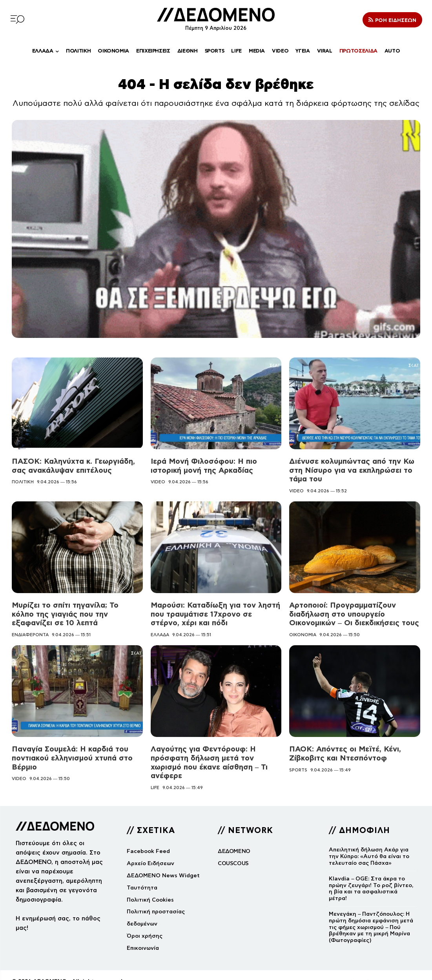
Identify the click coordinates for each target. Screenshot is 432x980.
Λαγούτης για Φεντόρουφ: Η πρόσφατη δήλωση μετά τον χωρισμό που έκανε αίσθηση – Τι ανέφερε (215, 754)
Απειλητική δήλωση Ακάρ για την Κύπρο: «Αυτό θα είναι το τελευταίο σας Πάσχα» (369, 843)
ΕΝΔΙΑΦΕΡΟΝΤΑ (30, 632)
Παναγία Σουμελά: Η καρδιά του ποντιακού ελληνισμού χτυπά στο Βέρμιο (69, 754)
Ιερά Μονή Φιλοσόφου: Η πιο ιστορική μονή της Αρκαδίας (200, 465)
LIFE (155, 775)
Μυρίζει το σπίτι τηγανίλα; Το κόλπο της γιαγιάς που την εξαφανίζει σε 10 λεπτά (74, 612)
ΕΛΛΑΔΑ (160, 632)
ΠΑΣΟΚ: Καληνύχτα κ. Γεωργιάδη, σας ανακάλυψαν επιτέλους (71, 465)
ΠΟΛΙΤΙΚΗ (23, 481)
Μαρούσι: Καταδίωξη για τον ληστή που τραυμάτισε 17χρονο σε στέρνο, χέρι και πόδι (214, 612)
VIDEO (158, 481)
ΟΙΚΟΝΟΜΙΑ (303, 632)
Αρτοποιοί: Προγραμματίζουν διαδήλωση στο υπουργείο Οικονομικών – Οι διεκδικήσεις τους (351, 612)
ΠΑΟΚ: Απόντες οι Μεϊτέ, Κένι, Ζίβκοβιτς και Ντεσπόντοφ (342, 750)
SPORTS (298, 766)
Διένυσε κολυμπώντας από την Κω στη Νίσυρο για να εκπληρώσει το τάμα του (349, 469)
